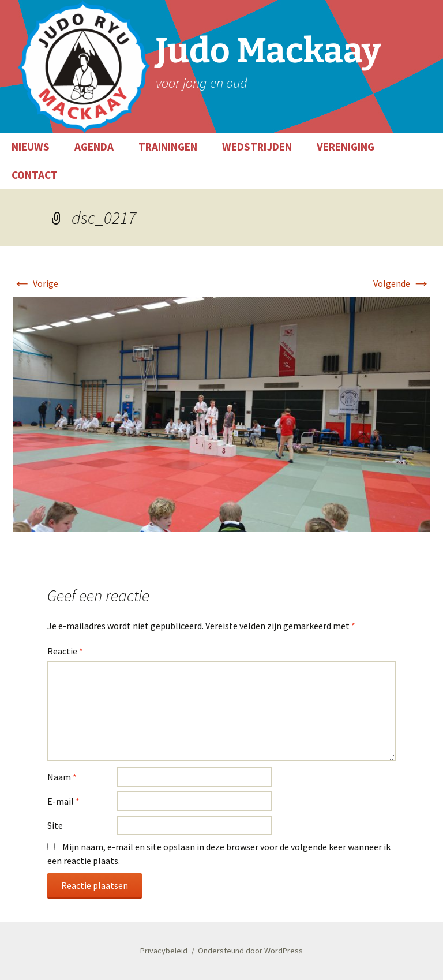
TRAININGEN (168, 147)
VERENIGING (346, 147)
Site (55, 825)
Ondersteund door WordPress (250, 951)
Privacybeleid (164, 951)
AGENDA (94, 147)
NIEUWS (31, 147)
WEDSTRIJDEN (257, 147)
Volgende (402, 283)
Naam (62, 777)
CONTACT (35, 175)
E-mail (63, 801)
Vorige (35, 283)
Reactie (65, 651)
